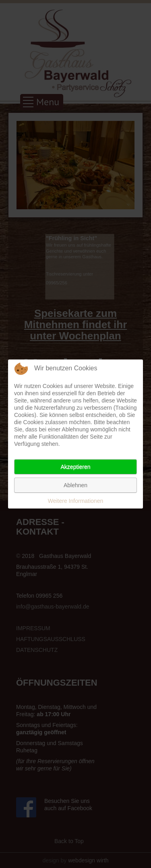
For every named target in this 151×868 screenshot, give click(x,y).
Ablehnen (75, 485)
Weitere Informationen (75, 501)
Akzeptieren (76, 467)
